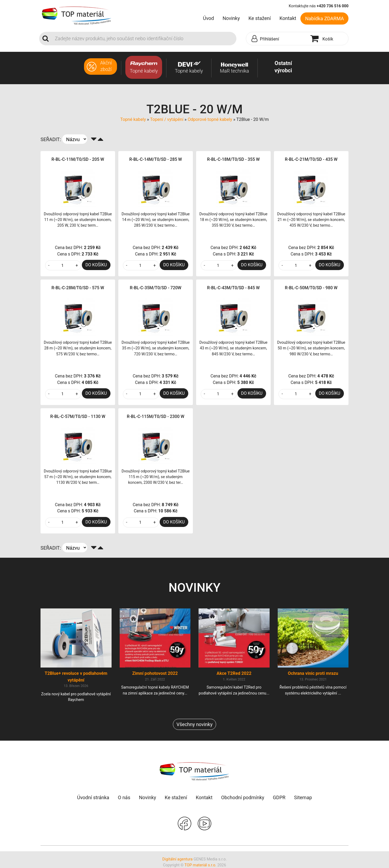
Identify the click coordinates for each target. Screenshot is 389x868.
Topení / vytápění (167, 119)
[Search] (144, 39)
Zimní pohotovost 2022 (155, 673)
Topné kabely (133, 119)
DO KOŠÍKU (96, 265)
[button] (277, 39)
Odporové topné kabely (210, 119)
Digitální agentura (177, 859)
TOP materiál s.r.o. (200, 865)
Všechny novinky (194, 724)
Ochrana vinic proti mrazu (313, 673)
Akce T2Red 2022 (234, 673)
